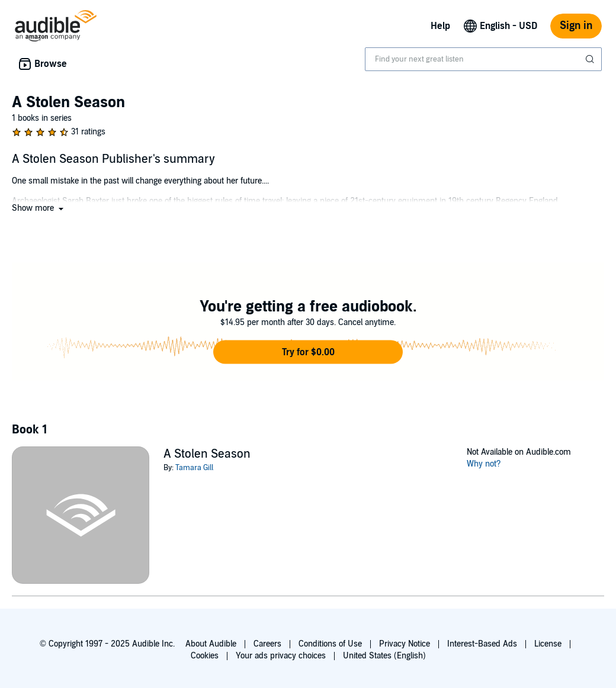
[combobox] (483, 59)
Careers (267, 644)
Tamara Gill (194, 468)
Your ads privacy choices (281, 656)
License (548, 644)
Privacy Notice (405, 644)
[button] (39, 208)
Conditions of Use (330, 644)
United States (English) (384, 656)
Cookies (205, 656)
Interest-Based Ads (482, 644)
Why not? (484, 464)
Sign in (576, 26)
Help (440, 26)
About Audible (211, 644)
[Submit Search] (591, 59)
